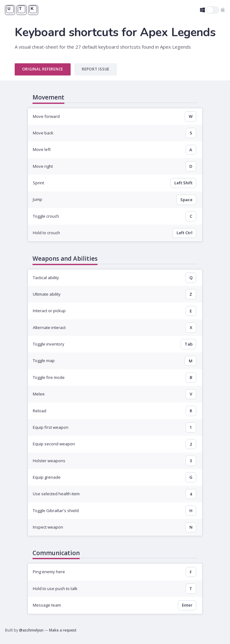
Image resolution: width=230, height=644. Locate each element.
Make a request (63, 630)
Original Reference (43, 69)
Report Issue (96, 69)
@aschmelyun (31, 630)
